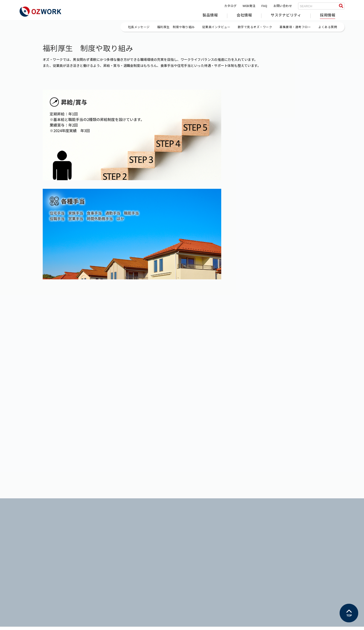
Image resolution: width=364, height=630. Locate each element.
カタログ (231, 6)
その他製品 (27, 542)
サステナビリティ (286, 15)
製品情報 (210, 15)
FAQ (264, 6)
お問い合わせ (283, 6)
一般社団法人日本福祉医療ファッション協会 (220, 548)
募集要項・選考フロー (285, 554)
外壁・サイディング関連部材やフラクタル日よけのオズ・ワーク (61, 425)
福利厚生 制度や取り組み (289, 536)
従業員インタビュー (284, 542)
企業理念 (109, 536)
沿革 (106, 548)
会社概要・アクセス (117, 542)
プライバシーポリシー (34, 625)
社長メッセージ (281, 530)
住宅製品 (26, 530)
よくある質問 (279, 560)
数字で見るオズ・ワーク (287, 548)
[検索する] (341, 6)
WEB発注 (249, 6)
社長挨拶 (109, 530)
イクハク (195, 536)
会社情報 (244, 15)
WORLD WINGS (200, 542)
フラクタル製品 (30, 536)
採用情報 (328, 15)
